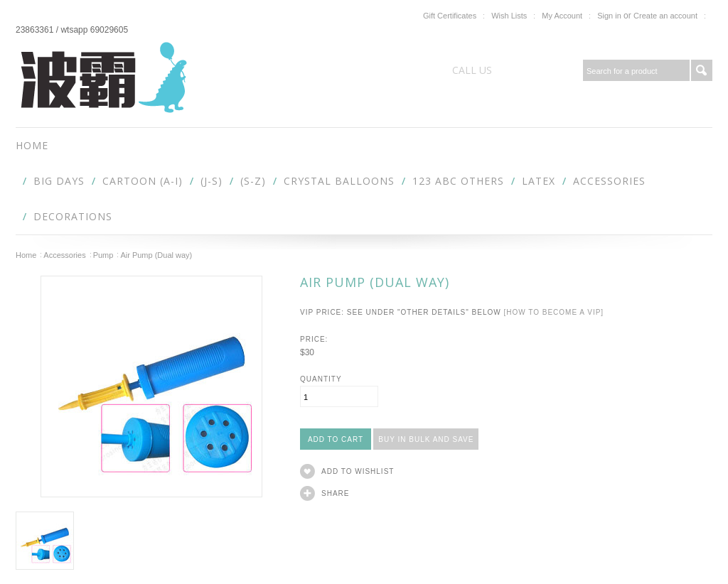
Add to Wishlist (358, 471)
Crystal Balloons (339, 181)
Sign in (609, 16)
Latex (539, 181)
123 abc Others (458, 181)
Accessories (609, 181)
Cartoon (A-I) (143, 181)
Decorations (73, 216)
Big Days (59, 181)
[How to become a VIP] (553, 312)
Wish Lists (509, 16)
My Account (562, 16)
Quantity (321, 379)
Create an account (665, 16)
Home (26, 255)
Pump (103, 255)
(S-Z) (253, 181)
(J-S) (212, 181)
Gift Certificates (450, 16)
